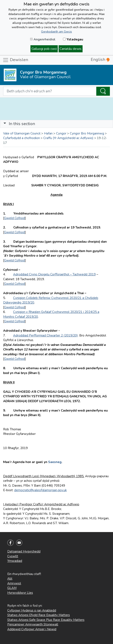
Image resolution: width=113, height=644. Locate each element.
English (100, 60)
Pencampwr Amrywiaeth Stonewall (33, 624)
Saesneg (55, 462)
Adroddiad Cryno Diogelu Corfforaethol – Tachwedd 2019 (54, 274)
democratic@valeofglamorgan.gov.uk (40, 490)
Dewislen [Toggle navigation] (15, 60)
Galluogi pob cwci (44, 49)
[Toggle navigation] (56, 124)
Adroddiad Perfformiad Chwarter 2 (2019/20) (45, 335)
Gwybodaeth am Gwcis (56, 32)
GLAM (12, 588)
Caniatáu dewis (71, 49)
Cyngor (61, 133)
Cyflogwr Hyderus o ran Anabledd (32, 610)
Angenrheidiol (43, 39)
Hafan (48, 133)
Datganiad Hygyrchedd (24, 551)
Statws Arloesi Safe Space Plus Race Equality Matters (46, 620)
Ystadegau (73, 39)
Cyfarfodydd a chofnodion (21, 138)
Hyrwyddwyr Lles (20, 593)
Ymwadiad (15, 561)
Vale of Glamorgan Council (22, 133)
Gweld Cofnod (14, 218)
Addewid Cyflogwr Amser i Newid (32, 629)
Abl (10, 579)
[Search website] (50, 91)
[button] (5, 124)
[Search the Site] (103, 91)
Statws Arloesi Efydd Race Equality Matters (39, 615)
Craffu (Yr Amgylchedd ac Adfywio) (68, 138)
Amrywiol (14, 583)
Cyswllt (13, 556)
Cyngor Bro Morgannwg (87, 133)
